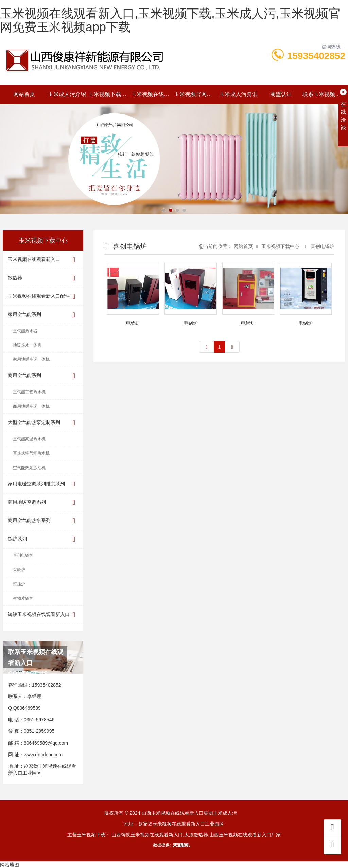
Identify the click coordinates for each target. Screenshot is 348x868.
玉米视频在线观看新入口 (153, 94)
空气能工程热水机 (29, 392)
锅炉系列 (43, 539)
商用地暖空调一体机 (31, 406)
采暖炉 (19, 570)
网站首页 (24, 94)
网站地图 (10, 865)
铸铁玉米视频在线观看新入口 (43, 615)
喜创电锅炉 (23, 555)
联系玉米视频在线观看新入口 (324, 94)
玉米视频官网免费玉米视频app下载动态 (195, 94)
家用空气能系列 (43, 315)
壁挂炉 (19, 584)
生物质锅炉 (23, 598)
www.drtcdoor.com (43, 755)
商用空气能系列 (43, 376)
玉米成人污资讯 (238, 94)
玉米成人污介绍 (67, 94)
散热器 (43, 278)
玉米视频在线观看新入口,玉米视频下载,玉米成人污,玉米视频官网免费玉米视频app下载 (170, 20)
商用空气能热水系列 (43, 521)
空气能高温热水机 (29, 439)
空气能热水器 (25, 331)
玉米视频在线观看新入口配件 (43, 296)
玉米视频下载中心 (110, 94)
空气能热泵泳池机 (29, 468)
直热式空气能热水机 (31, 453)
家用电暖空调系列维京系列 (43, 484)
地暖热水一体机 (27, 345)
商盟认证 (281, 94)
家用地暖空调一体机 (31, 359)
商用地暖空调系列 (43, 503)
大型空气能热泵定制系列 (43, 423)
